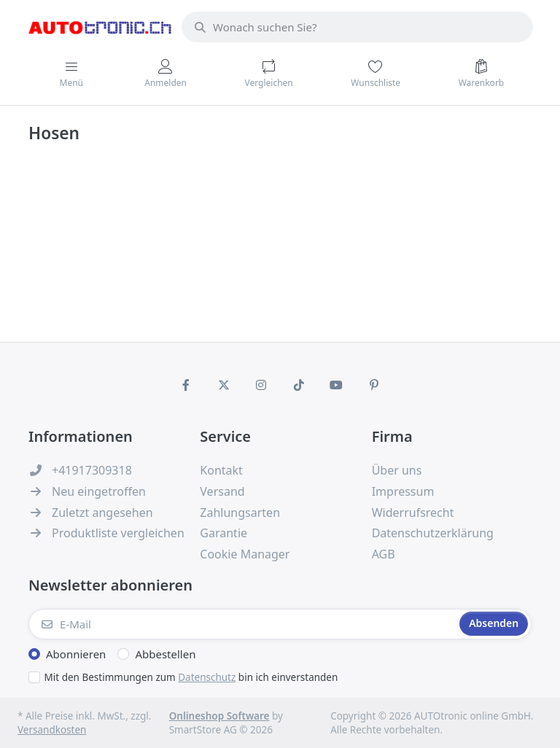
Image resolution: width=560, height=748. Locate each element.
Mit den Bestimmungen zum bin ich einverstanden (191, 677)
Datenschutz (207, 677)
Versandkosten (52, 730)
